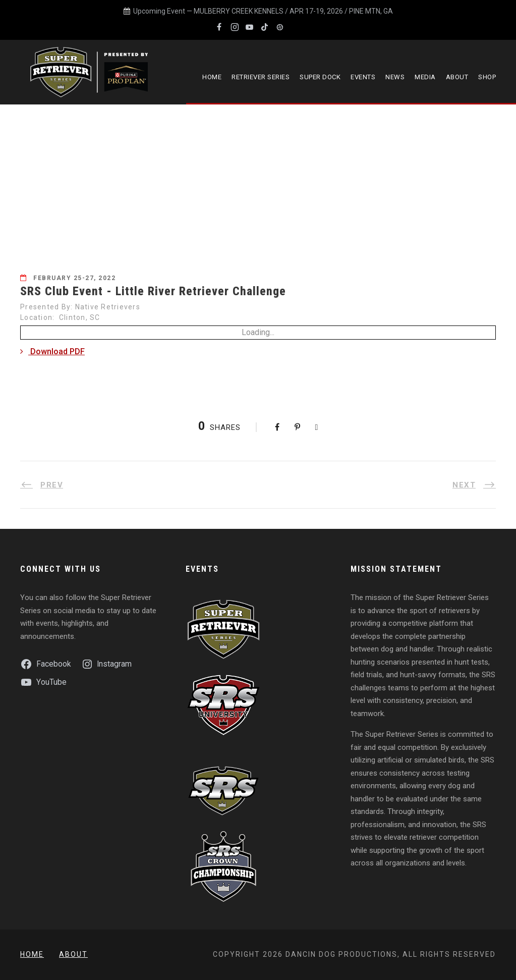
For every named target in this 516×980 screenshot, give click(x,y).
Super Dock (320, 77)
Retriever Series (261, 77)
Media (425, 77)
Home (212, 77)
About (457, 77)
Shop (487, 77)
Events (363, 77)
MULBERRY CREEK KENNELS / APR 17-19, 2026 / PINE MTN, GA (293, 11)
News (395, 77)
